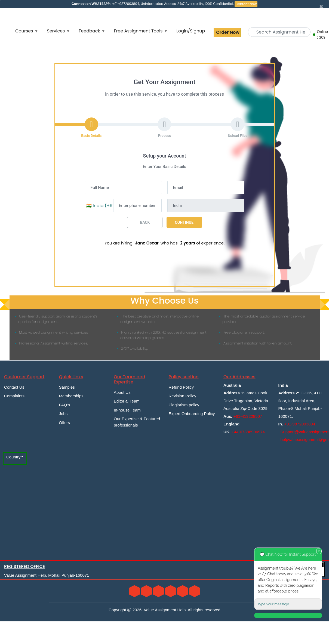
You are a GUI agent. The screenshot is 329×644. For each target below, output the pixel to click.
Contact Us (14, 387)
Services (56, 31)
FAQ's (64, 405)
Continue (184, 222)
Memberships (71, 396)
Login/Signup (191, 31)
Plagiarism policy (184, 405)
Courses (24, 31)
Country (13, 457)
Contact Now (246, 4)
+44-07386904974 (248, 432)
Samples (67, 387)
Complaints (14, 396)
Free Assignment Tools (138, 31)
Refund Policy (181, 387)
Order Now (227, 32)
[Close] (321, 7)
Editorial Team (127, 401)
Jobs (63, 414)
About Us (122, 392)
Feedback (89, 31)
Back (145, 222)
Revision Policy (183, 396)
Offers (65, 423)
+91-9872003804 (300, 424)
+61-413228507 (248, 416)
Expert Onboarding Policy (192, 414)
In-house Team (127, 410)
